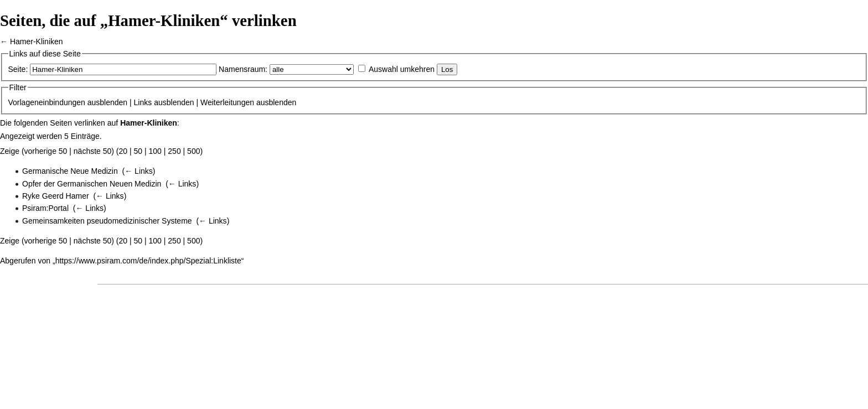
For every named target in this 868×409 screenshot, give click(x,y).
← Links (139, 171)
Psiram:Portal (45, 208)
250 (174, 151)
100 (155, 151)
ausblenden (107, 102)
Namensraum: (243, 69)
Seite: (18, 69)
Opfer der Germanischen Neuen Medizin (92, 184)
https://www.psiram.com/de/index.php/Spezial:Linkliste (148, 261)
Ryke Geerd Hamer (56, 196)
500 (193, 151)
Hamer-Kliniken (37, 42)
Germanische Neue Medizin (70, 171)
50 (138, 151)
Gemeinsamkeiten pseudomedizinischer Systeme (107, 221)
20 (123, 151)
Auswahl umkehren (402, 69)
